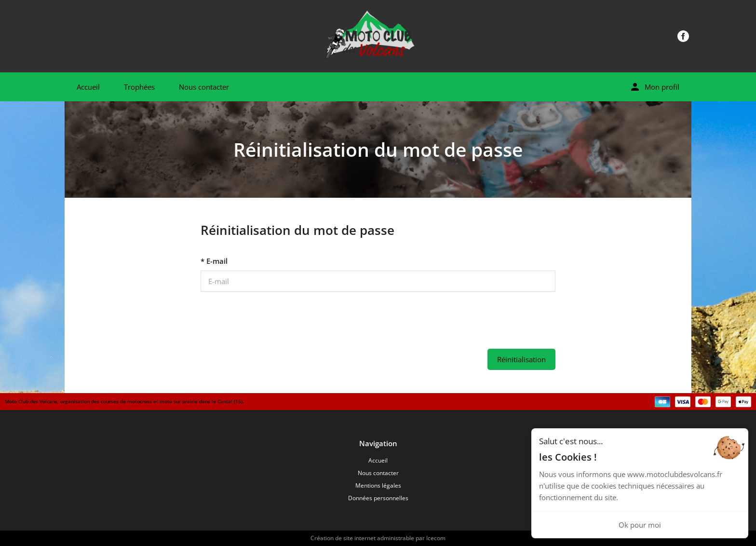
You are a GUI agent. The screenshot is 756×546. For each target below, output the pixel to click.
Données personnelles (378, 498)
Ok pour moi (640, 525)
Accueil (88, 87)
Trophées (139, 87)
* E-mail (214, 261)
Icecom (436, 538)
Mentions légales (378, 485)
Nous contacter (204, 87)
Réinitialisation (521, 359)
